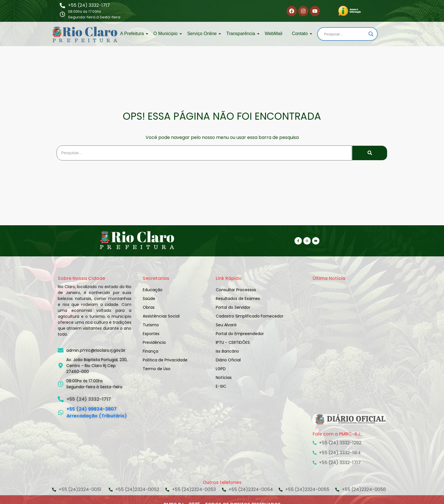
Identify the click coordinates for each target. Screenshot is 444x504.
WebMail (274, 34)
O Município (166, 34)
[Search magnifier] (371, 34)
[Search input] (345, 34)
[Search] (204, 153)
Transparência (242, 34)
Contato (301, 34)
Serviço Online (203, 34)
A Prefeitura (133, 34)
